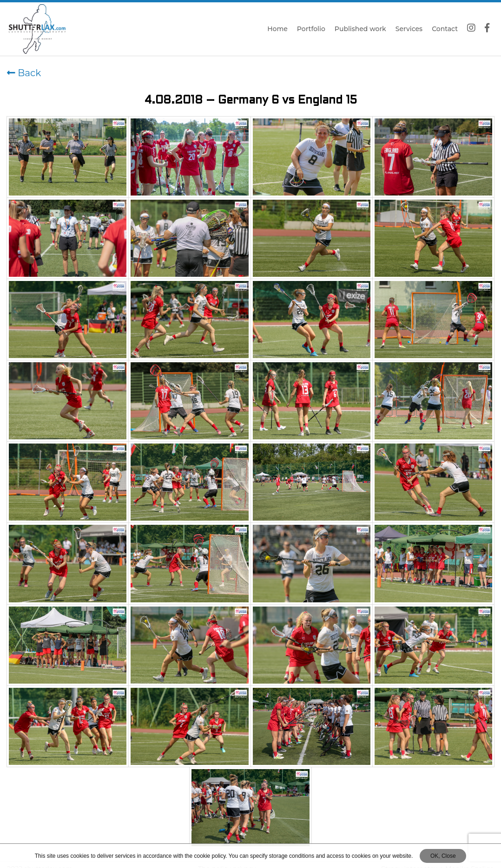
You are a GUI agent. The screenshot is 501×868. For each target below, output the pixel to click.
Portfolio (311, 29)
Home (277, 29)
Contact (445, 29)
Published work (360, 29)
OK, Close (443, 856)
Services (409, 29)
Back (24, 73)
